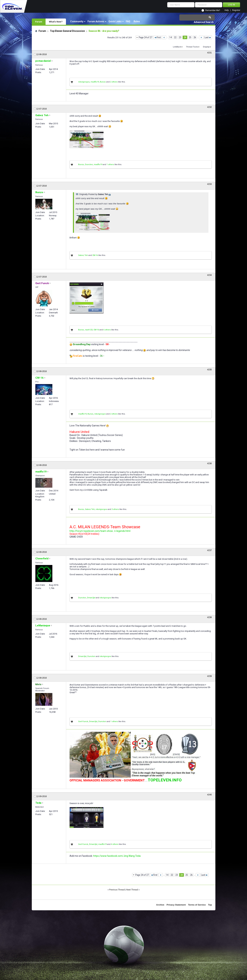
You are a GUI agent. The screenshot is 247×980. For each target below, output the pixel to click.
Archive (160, 905)
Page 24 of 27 (145, 37)
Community (77, 21)
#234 (210, 275)
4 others (115, 844)
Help (227, 10)
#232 (210, 107)
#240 (210, 795)
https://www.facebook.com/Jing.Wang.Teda (117, 856)
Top (210, 905)
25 (190, 37)
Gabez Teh (83, 255)
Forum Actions (96, 21)
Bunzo (103, 82)
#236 (210, 463)
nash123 (89, 330)
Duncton (89, 164)
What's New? (56, 22)
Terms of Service (197, 905)
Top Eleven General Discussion (67, 31)
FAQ (128, 21)
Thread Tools (192, 47)
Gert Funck (83, 721)
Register (236, 10)
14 (171, 37)
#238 (210, 617)
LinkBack (177, 47)
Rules (137, 21)
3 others (115, 509)
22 (175, 37)
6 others (107, 330)
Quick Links (115, 21)
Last (208, 37)
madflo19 (95, 82)
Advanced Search (204, 22)
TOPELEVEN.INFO (165, 780)
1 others (110, 164)
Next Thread (132, 890)
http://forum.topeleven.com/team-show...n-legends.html (100, 531)
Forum (39, 22)
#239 (210, 676)
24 (185, 37)
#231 (210, 53)
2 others (114, 82)
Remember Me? (213, 10)
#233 (210, 184)
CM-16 (95, 255)
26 (195, 37)
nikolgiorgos (84, 82)
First (157, 37)
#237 (210, 550)
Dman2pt (91, 598)
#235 (210, 370)
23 (180, 37)
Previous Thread (117, 890)
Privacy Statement (176, 905)
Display (206, 47)
